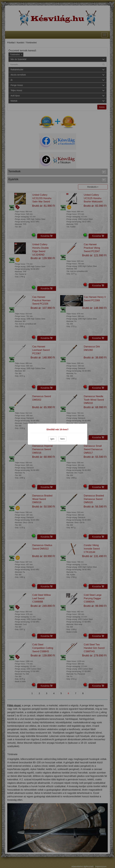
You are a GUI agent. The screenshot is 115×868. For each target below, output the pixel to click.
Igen (52, 439)
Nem (63, 439)
